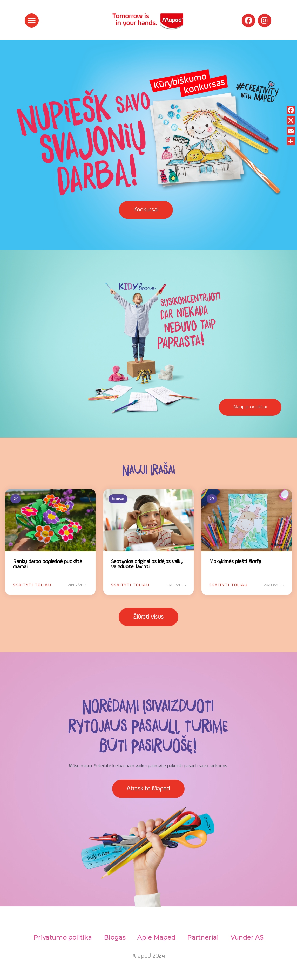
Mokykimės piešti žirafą (235, 562)
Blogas (114, 937)
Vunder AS (248, 937)
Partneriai (204, 937)
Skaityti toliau (32, 585)
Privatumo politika (61, 937)
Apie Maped (156, 937)
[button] (32, 20)
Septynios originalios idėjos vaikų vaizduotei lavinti (147, 564)
